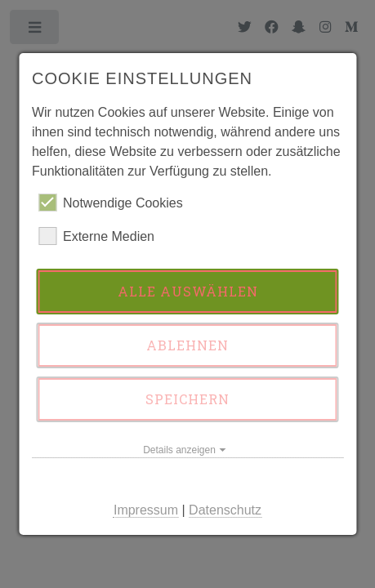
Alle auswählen (188, 291)
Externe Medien (96, 236)
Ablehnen (187, 345)
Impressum (146, 510)
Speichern (187, 399)
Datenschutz (225, 510)
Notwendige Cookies (111, 203)
